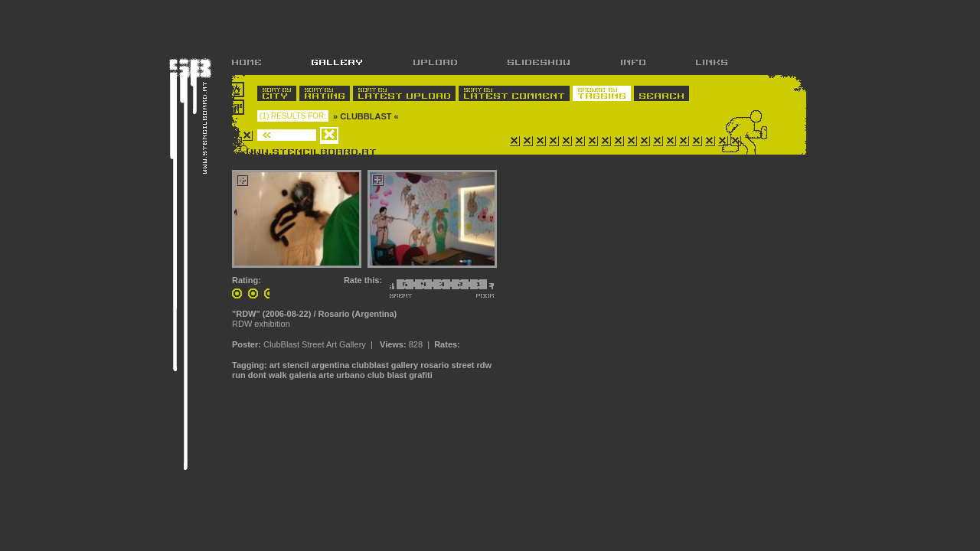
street (463, 365)
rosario (434, 365)
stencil (296, 365)
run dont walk (260, 375)
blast (397, 375)
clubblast (370, 365)
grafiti (421, 375)
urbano (350, 375)
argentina (331, 365)
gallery (405, 365)
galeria (303, 375)
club (376, 375)
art (275, 365)
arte (326, 375)
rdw (485, 365)
